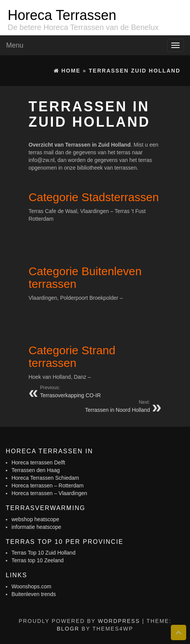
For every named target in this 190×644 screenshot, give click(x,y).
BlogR (68, 629)
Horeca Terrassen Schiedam (45, 478)
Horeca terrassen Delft (38, 462)
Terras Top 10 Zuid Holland (43, 553)
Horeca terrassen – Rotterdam (47, 485)
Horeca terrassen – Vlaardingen (49, 493)
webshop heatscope (35, 519)
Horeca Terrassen (62, 15)
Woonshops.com (31, 586)
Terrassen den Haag (36, 470)
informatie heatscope (36, 527)
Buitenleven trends (34, 594)
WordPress (119, 621)
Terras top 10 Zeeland (38, 560)
